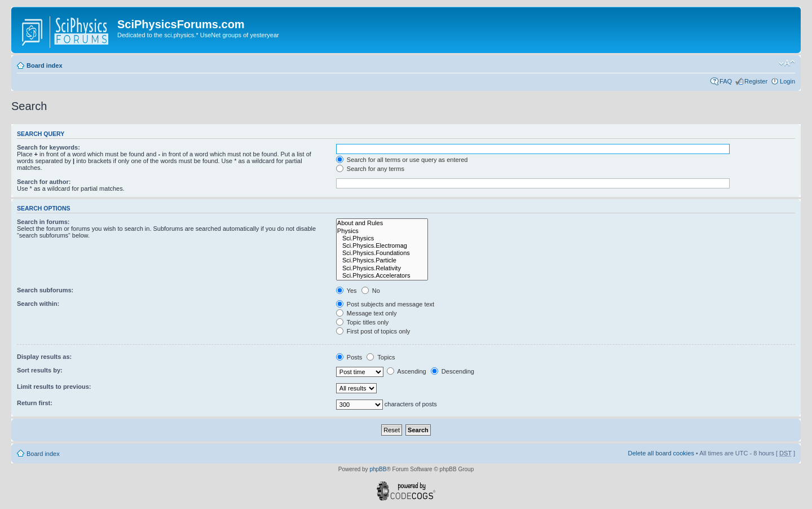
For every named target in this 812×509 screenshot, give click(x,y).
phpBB (378, 469)
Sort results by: (40, 370)
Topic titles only (362, 322)
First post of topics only (373, 331)
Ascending (407, 371)
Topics (381, 357)
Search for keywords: (48, 147)
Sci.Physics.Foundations (382, 253)
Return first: (35, 403)
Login (787, 81)
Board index (45, 65)
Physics (382, 231)
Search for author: (44, 182)
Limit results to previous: (54, 387)
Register (756, 81)
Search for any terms (370, 169)
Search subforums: (45, 290)
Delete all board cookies (661, 453)
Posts (349, 357)
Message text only (367, 313)
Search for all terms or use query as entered (402, 160)
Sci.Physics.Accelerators (382, 276)
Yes (347, 291)
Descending (453, 371)
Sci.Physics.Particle (382, 260)
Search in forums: (43, 222)
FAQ (726, 81)
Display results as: (44, 357)
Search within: (38, 304)
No (371, 291)
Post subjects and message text (385, 304)
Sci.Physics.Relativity (382, 268)
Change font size (787, 63)
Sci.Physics (382, 238)
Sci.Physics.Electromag (382, 246)
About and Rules (382, 223)
